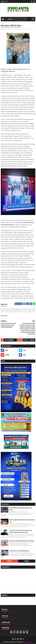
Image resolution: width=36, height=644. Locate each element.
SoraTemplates (12, 642)
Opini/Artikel (27, 29)
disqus (26, 340)
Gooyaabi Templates (28, 642)
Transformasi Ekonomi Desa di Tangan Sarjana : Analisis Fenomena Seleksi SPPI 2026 (21, 531)
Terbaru (9, 561)
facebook (32, 340)
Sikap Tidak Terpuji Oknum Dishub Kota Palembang (22, 541)
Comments (27, 561)
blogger (20, 340)
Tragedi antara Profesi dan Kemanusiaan (19, 551)
